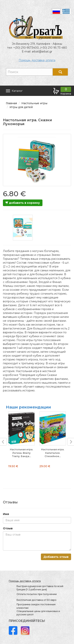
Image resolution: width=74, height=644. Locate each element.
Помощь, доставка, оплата (37, 60)
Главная (11, 103)
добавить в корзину (23, 203)
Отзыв (8, 528)
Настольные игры (34, 103)
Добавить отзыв (56, 557)
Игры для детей (21, 107)
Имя (6, 514)
